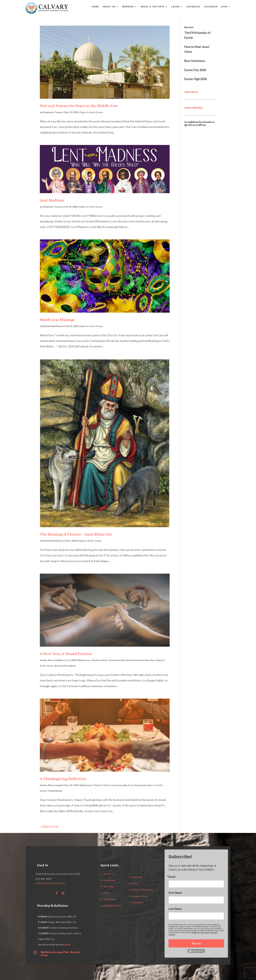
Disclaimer (138, 902)
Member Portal (112, 906)
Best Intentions (195, 61)
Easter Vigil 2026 (196, 79)
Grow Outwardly (135, 660)
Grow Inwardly (117, 660)
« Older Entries (49, 826)
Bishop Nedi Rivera (53, 326)
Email (172, 877)
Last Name (175, 909)
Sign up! (196, 943)
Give (224, 7)
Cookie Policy (140, 896)
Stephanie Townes (53, 112)
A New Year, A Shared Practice (66, 654)
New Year (150, 660)
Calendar (211, 7)
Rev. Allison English (53, 660)
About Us (109, 7)
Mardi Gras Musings (57, 320)
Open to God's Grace (91, 112)
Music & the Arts (153, 7)
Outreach (193, 7)
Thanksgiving (55, 791)
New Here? (110, 880)
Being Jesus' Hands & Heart (93, 660)
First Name (175, 893)
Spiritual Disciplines (65, 666)
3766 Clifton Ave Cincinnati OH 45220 (58, 874)
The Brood (110, 899)
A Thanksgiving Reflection (63, 779)
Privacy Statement (143, 890)
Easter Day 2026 (195, 70)
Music (107, 893)
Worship (128, 7)
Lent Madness (52, 200)
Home (95, 7)
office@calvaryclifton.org (50, 883)
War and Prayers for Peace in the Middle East (79, 106)
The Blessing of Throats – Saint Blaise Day (76, 534)
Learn (176, 7)
